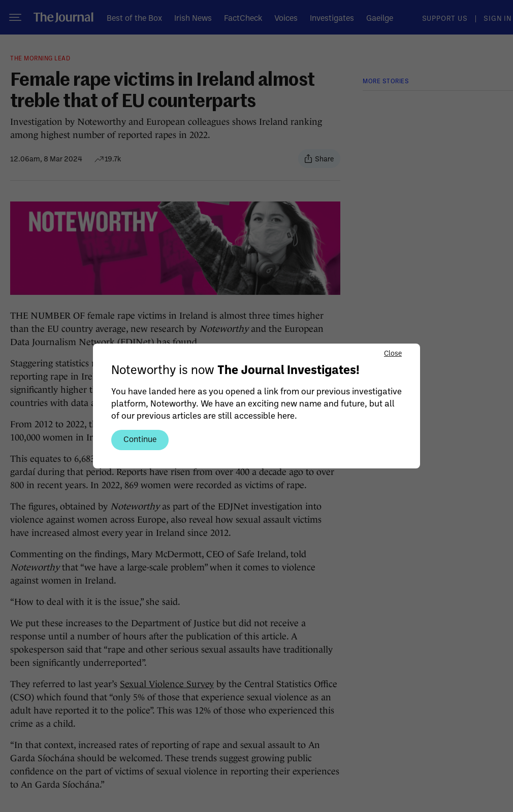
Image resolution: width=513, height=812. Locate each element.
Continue (140, 439)
